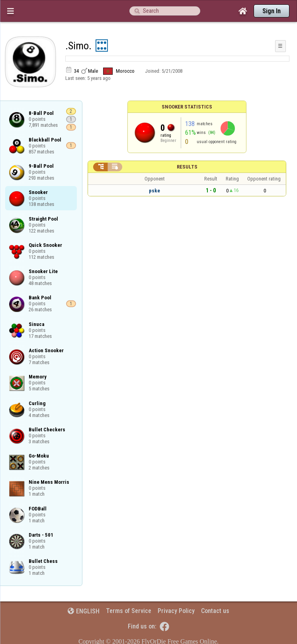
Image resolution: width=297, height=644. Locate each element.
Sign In (272, 11)
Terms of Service (129, 611)
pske (154, 191)
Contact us (215, 611)
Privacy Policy (176, 611)
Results (187, 167)
